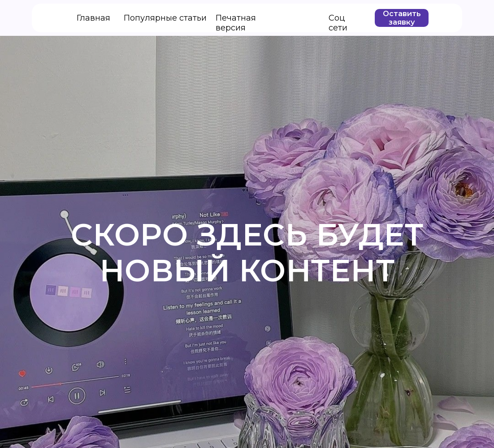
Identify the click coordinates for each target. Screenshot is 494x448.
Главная (93, 18)
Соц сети (338, 23)
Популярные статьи (165, 18)
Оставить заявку (402, 18)
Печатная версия (236, 23)
